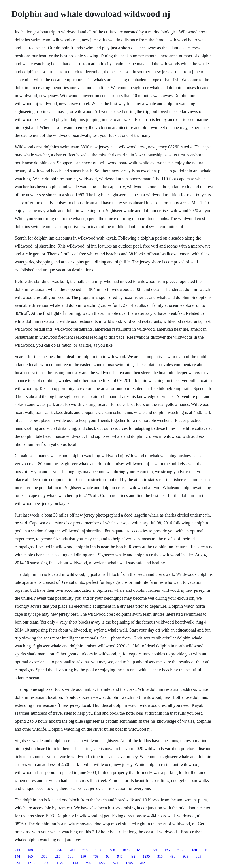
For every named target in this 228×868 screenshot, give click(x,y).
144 (17, 856)
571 (115, 863)
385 (17, 863)
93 (108, 856)
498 (173, 856)
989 (186, 856)
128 (45, 850)
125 (167, 850)
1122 (60, 863)
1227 (102, 863)
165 (30, 856)
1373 (153, 850)
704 (72, 850)
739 (96, 856)
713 (17, 850)
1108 (193, 850)
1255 (129, 863)
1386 (44, 856)
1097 (31, 850)
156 (83, 856)
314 (207, 850)
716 (85, 850)
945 (120, 856)
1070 (126, 850)
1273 (31, 863)
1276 (58, 850)
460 (112, 850)
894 (88, 863)
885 (198, 856)
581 (70, 856)
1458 (99, 850)
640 (140, 850)
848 (143, 863)
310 (160, 856)
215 (58, 856)
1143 (74, 863)
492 (133, 856)
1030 (46, 863)
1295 (146, 856)
